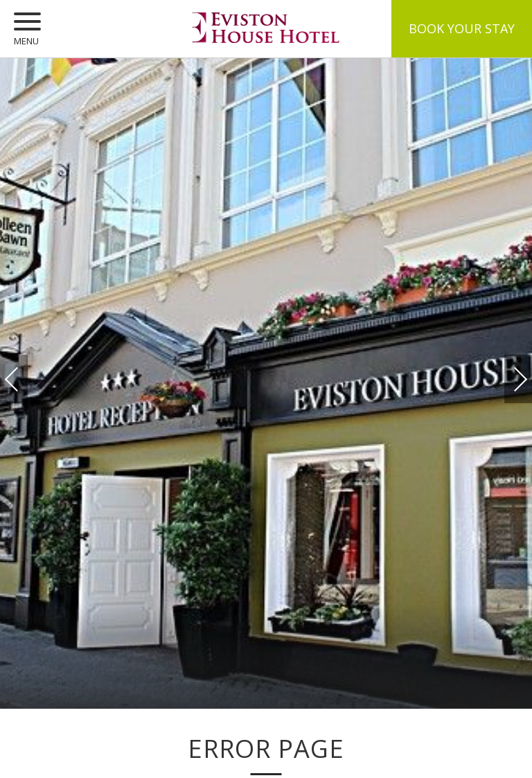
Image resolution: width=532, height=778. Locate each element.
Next (506, 372)
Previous (26, 379)
